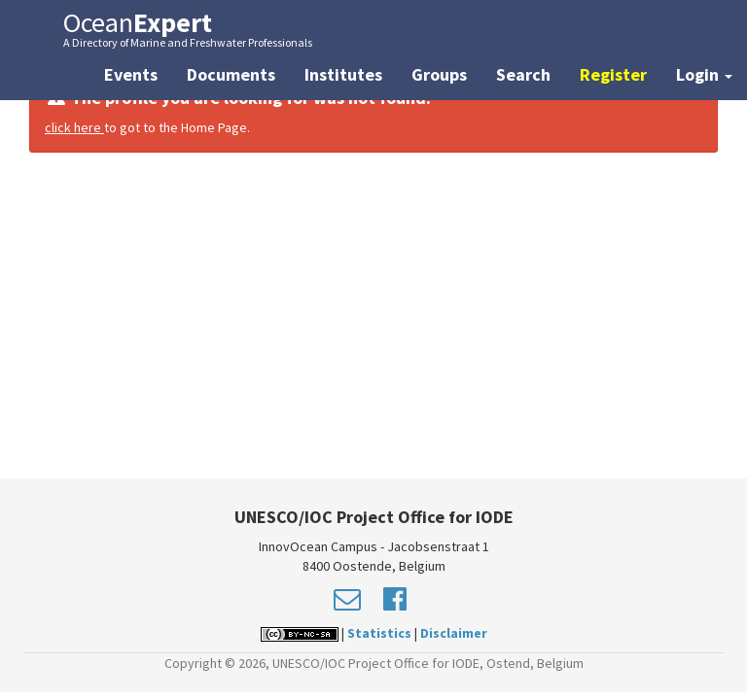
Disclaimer (454, 633)
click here (74, 127)
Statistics (379, 633)
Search (523, 74)
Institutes (343, 74)
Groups (439, 74)
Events (131, 74)
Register (613, 74)
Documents (231, 74)
